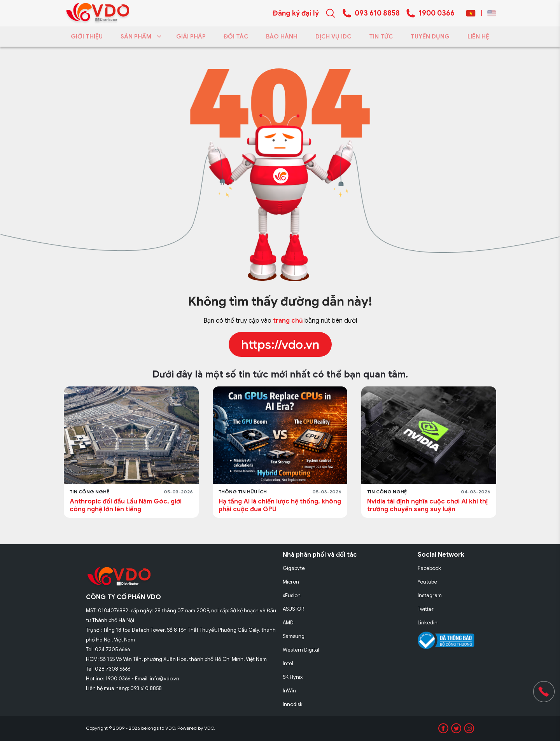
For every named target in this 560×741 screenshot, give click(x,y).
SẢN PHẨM (139, 37)
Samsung (294, 636)
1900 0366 (437, 13)
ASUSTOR (294, 609)
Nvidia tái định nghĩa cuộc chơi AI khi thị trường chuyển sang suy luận (427, 505)
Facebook (429, 568)
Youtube (427, 582)
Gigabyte (294, 568)
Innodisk (293, 704)
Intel (288, 663)
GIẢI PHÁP (191, 37)
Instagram (430, 595)
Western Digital (301, 650)
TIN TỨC (381, 37)
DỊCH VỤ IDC (333, 37)
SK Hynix (293, 677)
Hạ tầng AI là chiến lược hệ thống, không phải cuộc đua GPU (280, 505)
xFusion (292, 595)
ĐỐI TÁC (236, 37)
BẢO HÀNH (282, 37)
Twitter (426, 609)
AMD (288, 623)
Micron (291, 582)
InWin (289, 691)
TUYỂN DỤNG (430, 37)
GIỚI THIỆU (87, 37)
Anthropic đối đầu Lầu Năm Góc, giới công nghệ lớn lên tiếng (126, 505)
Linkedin (428, 623)
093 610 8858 (377, 13)
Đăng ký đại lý (296, 13)
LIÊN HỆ (478, 37)
